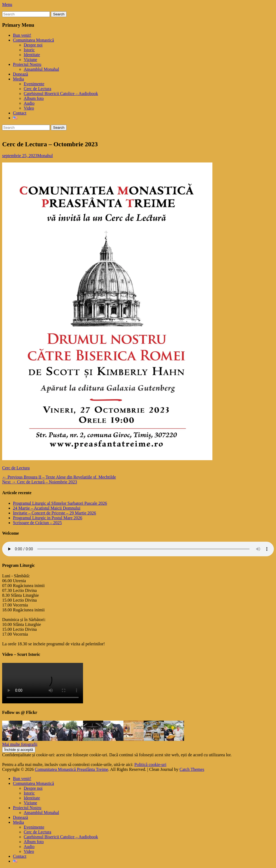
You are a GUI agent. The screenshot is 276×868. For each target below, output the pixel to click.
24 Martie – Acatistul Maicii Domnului (47, 508)
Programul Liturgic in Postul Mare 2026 (48, 518)
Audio (29, 103)
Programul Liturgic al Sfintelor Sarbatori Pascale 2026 (60, 503)
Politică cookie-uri (151, 764)
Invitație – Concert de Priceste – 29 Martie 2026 (54, 513)
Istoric (29, 50)
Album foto (34, 98)
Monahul (45, 156)
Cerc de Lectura (37, 89)
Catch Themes (192, 769)
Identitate (32, 55)
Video (29, 108)
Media (18, 79)
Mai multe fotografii (20, 744)
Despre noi (33, 45)
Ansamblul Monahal (41, 69)
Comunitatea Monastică (33, 40)
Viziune (30, 60)
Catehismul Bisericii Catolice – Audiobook (61, 94)
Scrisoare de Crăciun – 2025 (37, 523)
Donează (20, 74)
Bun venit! (22, 35)
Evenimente (34, 84)
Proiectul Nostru (27, 64)
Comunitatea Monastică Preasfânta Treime (71, 769)
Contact (20, 113)
